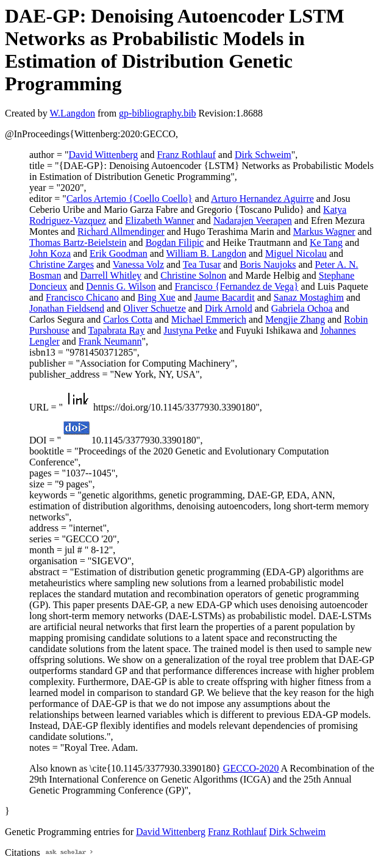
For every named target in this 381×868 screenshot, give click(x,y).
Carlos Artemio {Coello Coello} (130, 199)
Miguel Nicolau (296, 253)
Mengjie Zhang (295, 319)
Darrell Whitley (111, 275)
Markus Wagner (324, 231)
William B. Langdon (206, 253)
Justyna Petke (190, 330)
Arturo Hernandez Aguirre (262, 199)
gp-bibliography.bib (158, 113)
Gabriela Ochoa (302, 308)
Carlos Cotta (127, 319)
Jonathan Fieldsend (67, 308)
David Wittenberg (103, 155)
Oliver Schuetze (155, 308)
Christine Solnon (193, 275)
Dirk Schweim (263, 155)
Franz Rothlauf (186, 155)
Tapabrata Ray (117, 330)
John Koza (50, 253)
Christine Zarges (62, 264)
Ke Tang (326, 242)
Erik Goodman (119, 253)
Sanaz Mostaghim (309, 297)
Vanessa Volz (138, 264)
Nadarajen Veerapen (253, 221)
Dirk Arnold (229, 308)
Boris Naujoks (268, 264)
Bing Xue (157, 297)
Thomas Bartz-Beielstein (78, 242)
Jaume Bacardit (225, 297)
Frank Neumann (110, 341)
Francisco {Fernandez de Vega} (237, 286)
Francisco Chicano (82, 297)
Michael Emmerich (209, 319)
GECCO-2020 (251, 768)
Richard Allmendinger (121, 231)
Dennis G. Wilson (121, 286)
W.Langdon (72, 113)
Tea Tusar (202, 264)
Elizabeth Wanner (159, 221)
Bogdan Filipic (175, 242)
